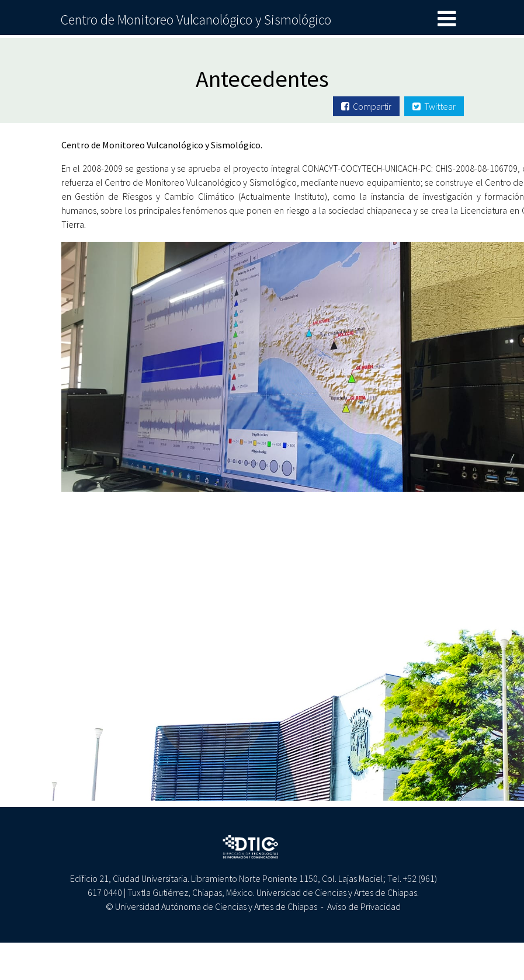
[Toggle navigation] (447, 19)
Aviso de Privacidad (364, 906)
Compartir (366, 106)
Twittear (434, 106)
